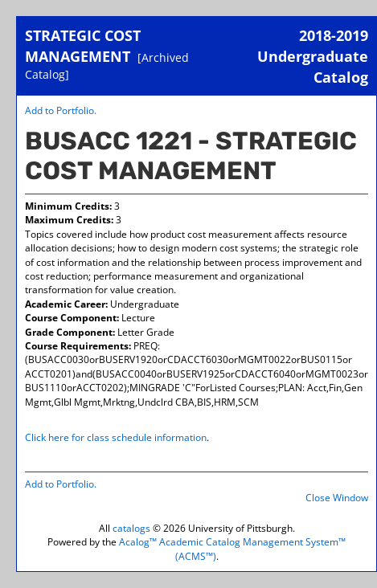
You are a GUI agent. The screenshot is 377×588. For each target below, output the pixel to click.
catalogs (131, 528)
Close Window (337, 498)
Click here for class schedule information (116, 437)
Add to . (61, 110)
